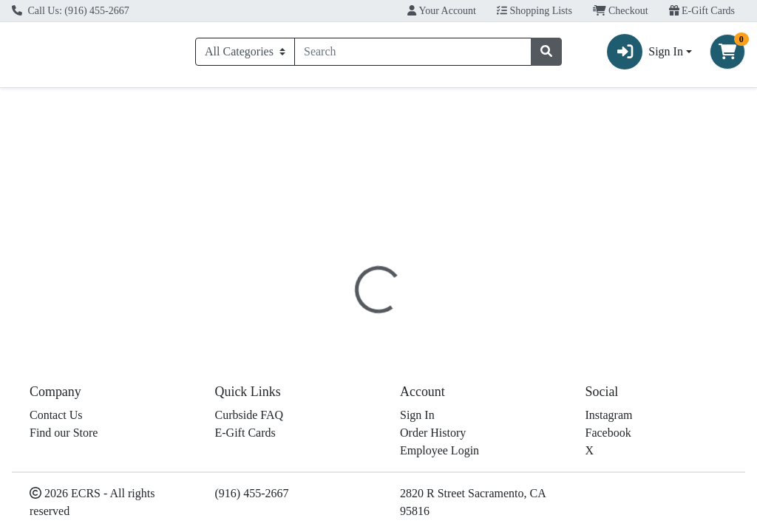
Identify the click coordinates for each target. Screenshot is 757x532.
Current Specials (63, 105)
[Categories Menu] (245, 54)
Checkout (621, 11)
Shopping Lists (534, 11)
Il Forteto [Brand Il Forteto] (485, 396)
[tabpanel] (536, 394)
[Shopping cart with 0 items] (727, 54)
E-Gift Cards (702, 11)
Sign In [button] (645, 54)
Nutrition (415, 325)
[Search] (413, 54)
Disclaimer (485, 325)
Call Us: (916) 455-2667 (71, 11)
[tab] (354, 324)
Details (354, 325)
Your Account (442, 11)
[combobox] (413, 54)
